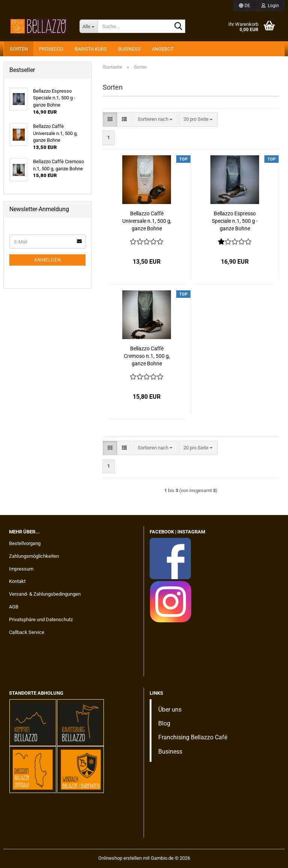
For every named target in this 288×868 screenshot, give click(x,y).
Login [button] (270, 6)
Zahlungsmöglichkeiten (34, 556)
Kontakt (17, 581)
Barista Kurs (91, 49)
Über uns (170, 710)
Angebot (163, 49)
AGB (14, 607)
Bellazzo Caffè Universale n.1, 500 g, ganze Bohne (147, 221)
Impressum (21, 569)
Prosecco (51, 49)
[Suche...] (88, 26)
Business (129, 49)
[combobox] (155, 119)
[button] (244, 6)
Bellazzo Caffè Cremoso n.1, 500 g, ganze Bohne (147, 356)
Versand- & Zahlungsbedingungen (45, 594)
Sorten (19, 49)
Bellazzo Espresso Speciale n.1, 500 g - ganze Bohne (235, 221)
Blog (164, 723)
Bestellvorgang (25, 543)
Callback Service (27, 632)
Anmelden (48, 260)
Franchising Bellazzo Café (193, 737)
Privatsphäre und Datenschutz (41, 619)
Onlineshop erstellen (120, 858)
